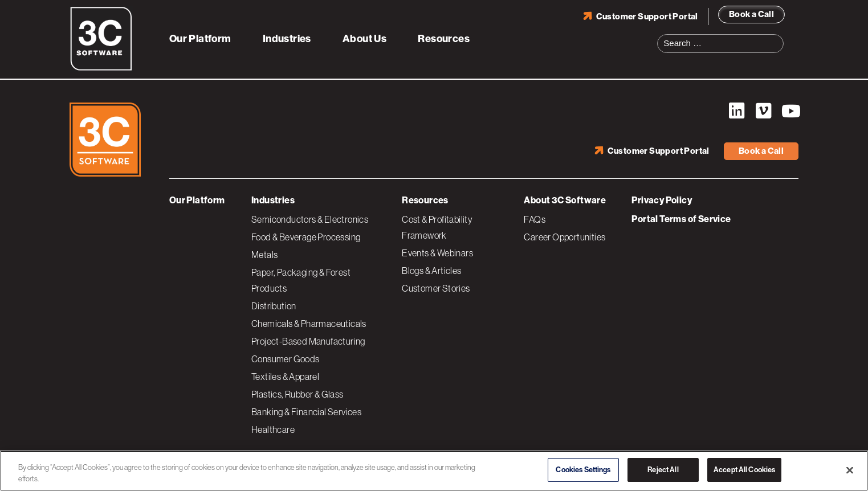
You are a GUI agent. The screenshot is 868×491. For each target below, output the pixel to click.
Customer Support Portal (647, 17)
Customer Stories (436, 288)
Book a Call (751, 14)
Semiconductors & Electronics (310, 219)
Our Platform (200, 39)
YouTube (790, 111)
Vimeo (763, 111)
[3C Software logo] (101, 68)
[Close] (850, 470)
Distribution (274, 306)
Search (779, 36)
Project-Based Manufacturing (308, 341)
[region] (434, 471)
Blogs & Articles (431, 271)
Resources (444, 39)
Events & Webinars (437, 253)
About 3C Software (565, 200)
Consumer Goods (286, 359)
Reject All (663, 470)
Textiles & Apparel (285, 377)
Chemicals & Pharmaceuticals (309, 324)
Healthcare (273, 429)
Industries (287, 39)
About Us (364, 39)
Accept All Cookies (744, 470)
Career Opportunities (565, 237)
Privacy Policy (662, 200)
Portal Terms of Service (681, 219)
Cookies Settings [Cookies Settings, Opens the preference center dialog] (583, 470)
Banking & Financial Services (306, 412)
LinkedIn (736, 111)
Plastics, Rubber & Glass (298, 394)
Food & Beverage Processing (306, 237)
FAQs (535, 219)
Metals (264, 255)
